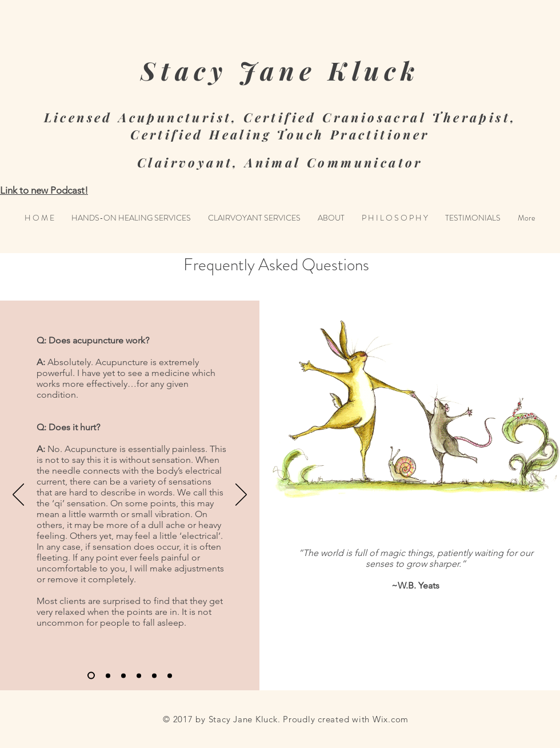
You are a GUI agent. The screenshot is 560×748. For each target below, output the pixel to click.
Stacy (184, 70)
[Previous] (18, 495)
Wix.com (391, 719)
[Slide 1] (91, 676)
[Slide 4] (139, 675)
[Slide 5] (154, 675)
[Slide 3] (123, 675)
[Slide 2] (108, 675)
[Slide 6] (170, 675)
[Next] (241, 495)
